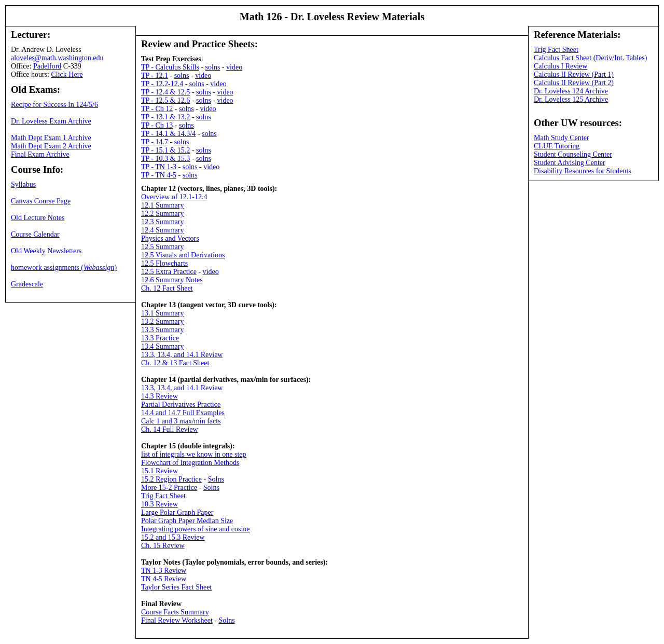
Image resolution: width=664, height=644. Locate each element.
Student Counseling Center (573, 154)
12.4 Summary (162, 230)
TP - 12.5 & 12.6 (165, 100)
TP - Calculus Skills (170, 67)
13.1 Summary (162, 313)
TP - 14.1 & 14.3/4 (168, 134)
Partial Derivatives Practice (181, 405)
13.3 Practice (160, 338)
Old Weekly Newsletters (46, 251)
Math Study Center (562, 138)
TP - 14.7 (155, 142)
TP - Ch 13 (157, 125)
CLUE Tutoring (557, 146)
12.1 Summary (162, 205)
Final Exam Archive (40, 154)
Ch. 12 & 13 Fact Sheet (175, 363)
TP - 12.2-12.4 (162, 84)
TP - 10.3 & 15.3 (165, 159)
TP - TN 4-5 (159, 175)
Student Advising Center (570, 163)
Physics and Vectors (170, 238)
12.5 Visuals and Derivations (183, 255)
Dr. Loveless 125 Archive (571, 99)
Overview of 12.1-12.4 (174, 197)
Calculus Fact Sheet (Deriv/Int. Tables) (590, 58)
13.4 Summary (162, 346)
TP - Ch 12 (157, 109)
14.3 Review (160, 396)
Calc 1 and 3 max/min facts (181, 421)
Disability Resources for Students (583, 171)
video (234, 67)
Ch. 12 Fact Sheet (167, 288)
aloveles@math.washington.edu (57, 58)
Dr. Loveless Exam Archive (51, 121)
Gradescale (27, 284)
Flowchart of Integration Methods (190, 463)
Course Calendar (35, 234)
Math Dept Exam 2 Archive (51, 146)
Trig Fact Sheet (163, 496)
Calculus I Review (561, 66)
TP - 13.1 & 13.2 (165, 117)
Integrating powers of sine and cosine (196, 529)
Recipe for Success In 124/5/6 (54, 105)
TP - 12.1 (155, 76)
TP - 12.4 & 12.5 (165, 92)
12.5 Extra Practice (169, 272)
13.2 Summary (162, 321)
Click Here (67, 74)
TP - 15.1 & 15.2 (165, 150)
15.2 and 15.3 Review (173, 537)
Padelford (47, 66)
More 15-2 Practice (169, 488)
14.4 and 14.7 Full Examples (183, 413)
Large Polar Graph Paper (177, 512)
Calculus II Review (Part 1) (574, 74)
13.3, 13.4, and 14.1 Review (182, 355)
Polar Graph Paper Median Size (187, 521)
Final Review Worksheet (177, 620)
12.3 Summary (162, 222)
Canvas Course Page (41, 201)
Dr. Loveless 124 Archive (571, 91)
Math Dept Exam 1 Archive (51, 138)
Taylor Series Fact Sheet (176, 587)
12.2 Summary (162, 214)
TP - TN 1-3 (159, 167)
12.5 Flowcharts (164, 263)
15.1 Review (160, 471)
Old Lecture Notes (38, 218)
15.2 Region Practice (171, 479)
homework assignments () (64, 268)
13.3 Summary (162, 330)
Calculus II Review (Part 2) (574, 83)
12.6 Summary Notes (172, 280)
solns (213, 67)
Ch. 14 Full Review (170, 429)
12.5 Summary (162, 247)
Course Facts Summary (175, 612)
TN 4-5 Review (164, 579)
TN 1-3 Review (164, 571)
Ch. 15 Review (163, 546)
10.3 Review (160, 504)
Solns (216, 479)
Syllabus (23, 184)
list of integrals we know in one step (194, 454)
